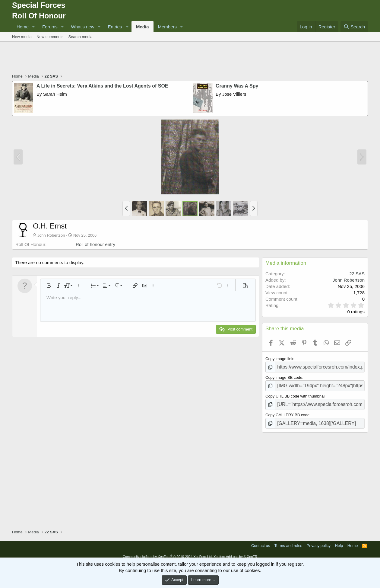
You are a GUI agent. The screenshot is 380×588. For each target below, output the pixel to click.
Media (142, 27)
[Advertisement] (190, 58)
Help (339, 541)
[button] (33, 27)
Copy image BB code (284, 376)
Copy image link (279, 359)
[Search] (354, 27)
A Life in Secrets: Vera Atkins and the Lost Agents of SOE (102, 86)
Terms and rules (288, 541)
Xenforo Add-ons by (235, 552)
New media (22, 37)
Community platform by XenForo (168, 552)
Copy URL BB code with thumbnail (295, 394)
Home (23, 27)
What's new (83, 27)
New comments (50, 37)
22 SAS (357, 274)
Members (168, 27)
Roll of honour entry (95, 244)
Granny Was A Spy (237, 86)
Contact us (261, 541)
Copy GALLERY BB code (287, 412)
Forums (50, 27)
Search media (81, 37)
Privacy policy (319, 541)
